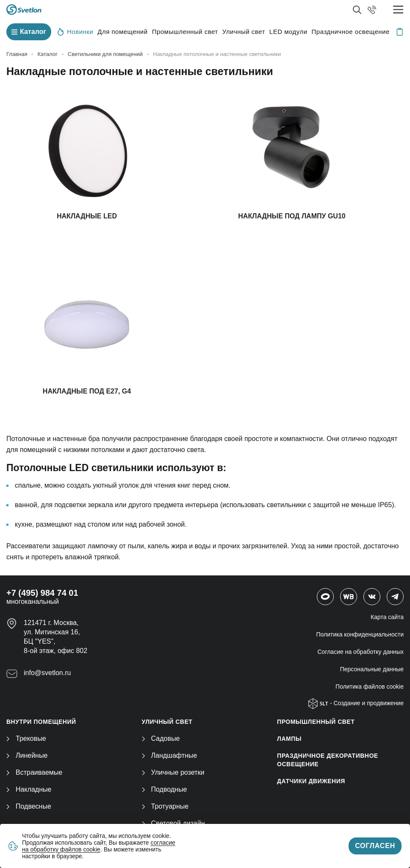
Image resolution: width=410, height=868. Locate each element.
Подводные (165, 789)
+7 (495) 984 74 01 (42, 593)
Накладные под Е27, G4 (87, 391)
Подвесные (29, 806)
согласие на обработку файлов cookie (99, 846)
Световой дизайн (173, 823)
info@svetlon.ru (47, 673)
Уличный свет (244, 32)
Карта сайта (387, 617)
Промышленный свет (185, 32)
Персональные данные (372, 669)
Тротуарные (165, 806)
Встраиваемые (34, 772)
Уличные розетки (173, 772)
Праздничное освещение (351, 32)
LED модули (288, 32)
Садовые (161, 738)
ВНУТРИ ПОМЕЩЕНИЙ (41, 722)
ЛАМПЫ (289, 739)
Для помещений (122, 32)
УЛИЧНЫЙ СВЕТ (167, 722)
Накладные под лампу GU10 (292, 216)
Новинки (75, 31)
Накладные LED (87, 216)
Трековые (26, 738)
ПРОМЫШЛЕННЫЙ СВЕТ (316, 722)
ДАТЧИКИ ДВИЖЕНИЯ (311, 781)
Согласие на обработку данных (361, 652)
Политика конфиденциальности (360, 634)
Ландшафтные (170, 755)
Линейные (27, 755)
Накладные (29, 789)
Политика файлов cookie (370, 687)
